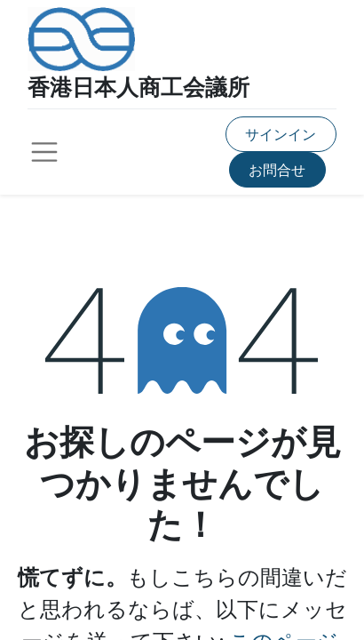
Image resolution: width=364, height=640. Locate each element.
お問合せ (277, 169)
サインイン (281, 134)
